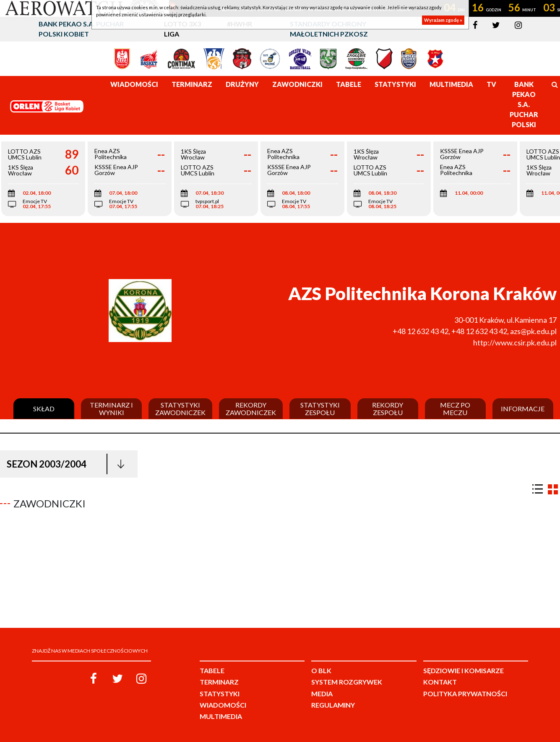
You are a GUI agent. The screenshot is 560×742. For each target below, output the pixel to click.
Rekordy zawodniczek (251, 409)
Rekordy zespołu (388, 409)
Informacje (523, 409)
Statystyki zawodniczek (180, 409)
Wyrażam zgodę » (443, 20)
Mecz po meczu (455, 409)
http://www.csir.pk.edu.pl (515, 342)
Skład (44, 409)
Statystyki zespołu (320, 409)
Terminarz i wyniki (111, 409)
